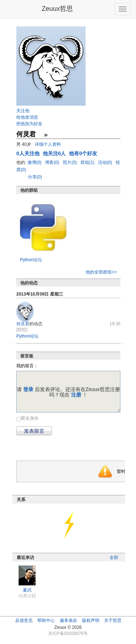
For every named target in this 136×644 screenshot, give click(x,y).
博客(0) (53, 162)
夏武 (27, 590)
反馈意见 (24, 620)
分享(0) (35, 177)
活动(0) (106, 162)
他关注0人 (55, 153)
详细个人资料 (48, 144)
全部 (114, 558)
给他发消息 (27, 117)
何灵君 (23, 324)
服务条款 (69, 620)
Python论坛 (31, 260)
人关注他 (29, 153)
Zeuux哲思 (57, 9)
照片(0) (70, 162)
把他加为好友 (29, 124)
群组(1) (88, 162)
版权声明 (91, 620)
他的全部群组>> (101, 272)
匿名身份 (30, 418)
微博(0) (35, 162)
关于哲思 (113, 620)
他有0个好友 (83, 153)
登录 (28, 389)
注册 (76, 395)
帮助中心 (46, 620)
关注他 (23, 111)
